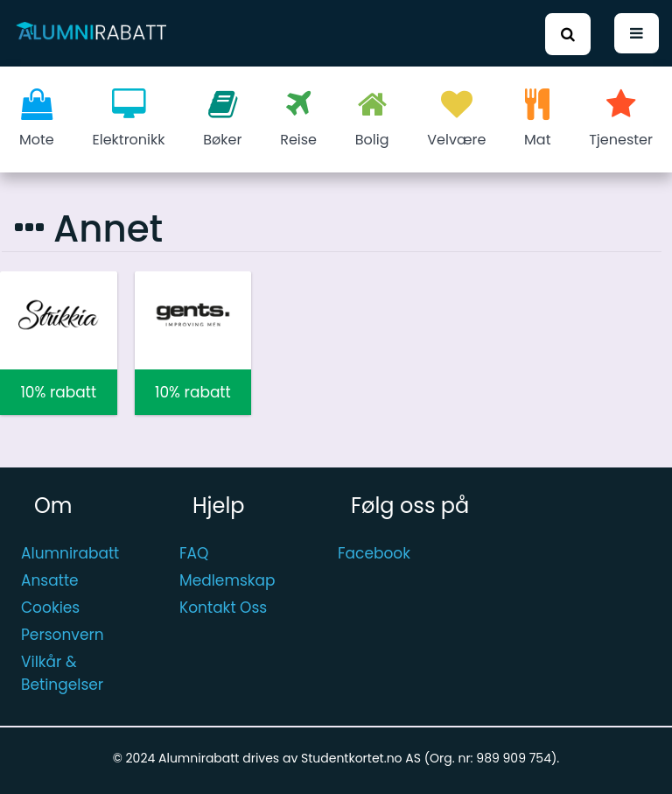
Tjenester (621, 119)
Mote (37, 119)
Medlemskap (227, 580)
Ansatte (50, 580)
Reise (298, 119)
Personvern (63, 635)
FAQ (194, 553)
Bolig (372, 119)
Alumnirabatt (70, 553)
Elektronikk (129, 119)
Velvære (456, 119)
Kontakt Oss (223, 608)
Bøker (222, 119)
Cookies (50, 608)
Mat (537, 119)
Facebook (374, 553)
